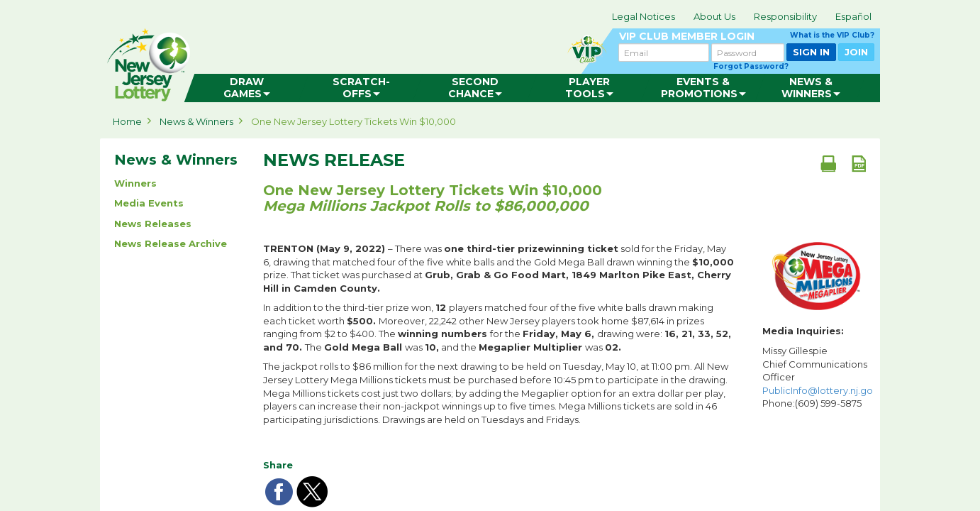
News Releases (153, 224)
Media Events (149, 203)
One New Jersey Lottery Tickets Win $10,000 (353, 121)
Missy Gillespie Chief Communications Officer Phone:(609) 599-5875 (818, 377)
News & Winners (196, 121)
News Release (334, 160)
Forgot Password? (751, 66)
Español (853, 16)
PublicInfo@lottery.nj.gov (820, 390)
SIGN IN (811, 52)
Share (278, 465)
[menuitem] (246, 88)
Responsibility (785, 16)
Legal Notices (644, 16)
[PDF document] (859, 163)
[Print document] (828, 163)
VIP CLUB (747, 37)
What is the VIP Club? (832, 35)
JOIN (856, 52)
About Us (714, 16)
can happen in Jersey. (327, 61)
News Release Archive (171, 243)
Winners (135, 183)
